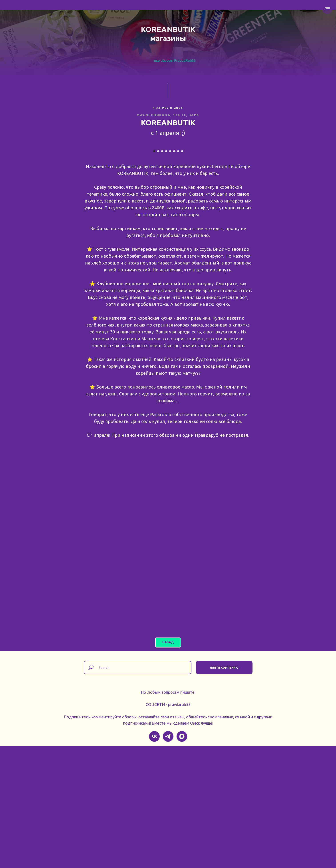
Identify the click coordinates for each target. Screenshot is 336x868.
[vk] (154, 858)
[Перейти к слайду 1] (154, 273)
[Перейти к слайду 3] (162, 273)
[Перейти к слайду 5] (170, 273)
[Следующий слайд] (275, 206)
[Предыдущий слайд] (62, 206)
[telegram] (168, 858)
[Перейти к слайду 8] (182, 273)
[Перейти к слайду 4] (166, 273)
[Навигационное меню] (327, 9)
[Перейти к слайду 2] (158, 273)
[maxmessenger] (182, 858)
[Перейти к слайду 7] (178, 273)
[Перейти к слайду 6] (174, 273)
